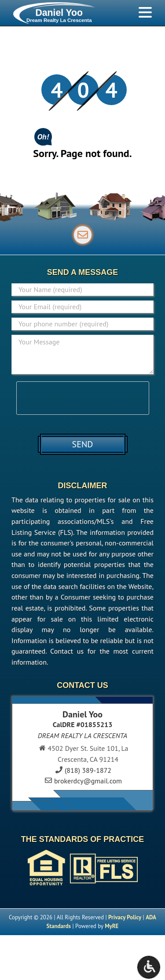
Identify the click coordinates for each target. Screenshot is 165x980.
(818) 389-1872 (88, 770)
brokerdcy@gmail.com (88, 781)
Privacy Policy (125, 917)
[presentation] (83, 399)
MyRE (112, 926)
